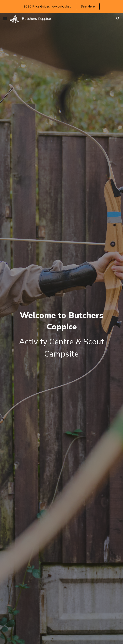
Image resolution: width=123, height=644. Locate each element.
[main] (61, 335)
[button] (5, 19)
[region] (61, 6)
